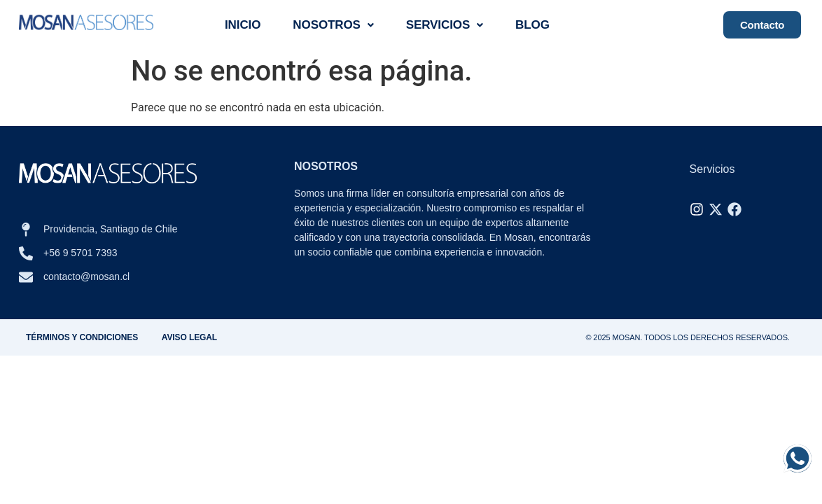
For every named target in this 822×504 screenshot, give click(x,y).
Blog (532, 25)
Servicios (445, 25)
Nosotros (334, 25)
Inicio (243, 25)
